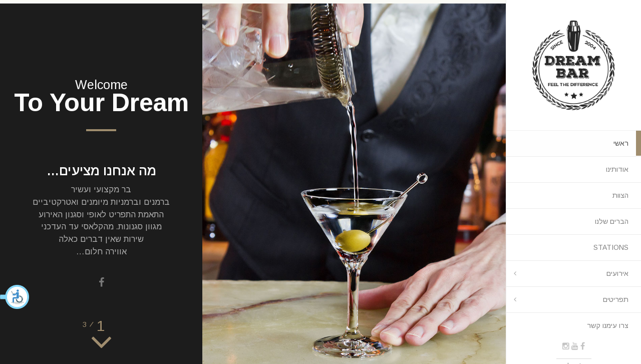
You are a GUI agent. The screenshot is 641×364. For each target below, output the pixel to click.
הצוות (620, 195)
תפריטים (616, 299)
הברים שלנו (612, 221)
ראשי (621, 143)
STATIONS (611, 247)
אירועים (617, 273)
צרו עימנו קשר (608, 325)
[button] (15, 297)
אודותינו (617, 169)
